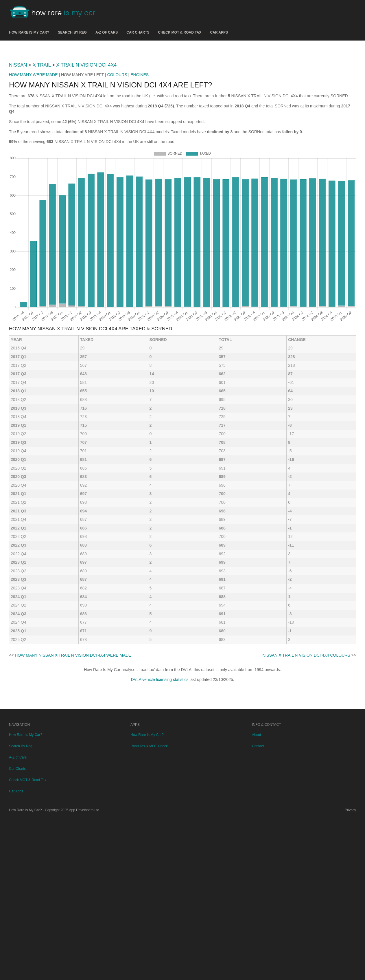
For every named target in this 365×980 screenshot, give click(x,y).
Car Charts (138, 32)
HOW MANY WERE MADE (33, 156)
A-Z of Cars (107, 32)
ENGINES (140, 156)
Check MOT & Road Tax (180, 32)
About (256, 897)
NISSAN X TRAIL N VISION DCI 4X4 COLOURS (306, 736)
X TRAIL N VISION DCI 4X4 (86, 146)
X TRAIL (42, 146)
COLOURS (117, 156)
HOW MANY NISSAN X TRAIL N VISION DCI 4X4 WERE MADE (73, 736)
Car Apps (219, 32)
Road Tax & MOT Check (149, 908)
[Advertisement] (182, 89)
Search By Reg (72, 32)
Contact (258, 908)
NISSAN (18, 146)
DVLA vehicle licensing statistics (160, 761)
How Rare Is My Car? (29, 32)
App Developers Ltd (84, 972)
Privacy (350, 972)
